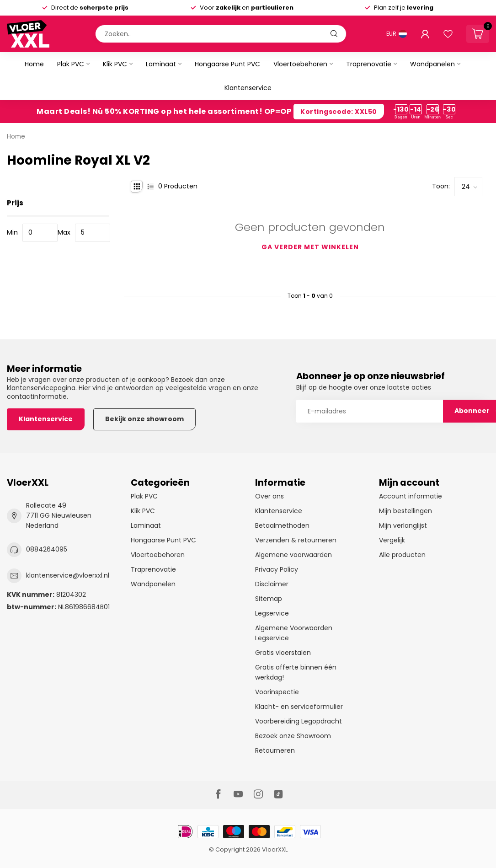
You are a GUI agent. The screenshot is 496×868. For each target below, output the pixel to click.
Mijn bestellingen (405, 511)
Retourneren (275, 750)
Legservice (272, 613)
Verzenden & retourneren (296, 540)
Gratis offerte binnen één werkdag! (296, 672)
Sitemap (269, 599)
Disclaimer (272, 584)
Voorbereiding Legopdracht (299, 721)
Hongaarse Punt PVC (227, 64)
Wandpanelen (432, 64)
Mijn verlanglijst (403, 525)
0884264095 (47, 549)
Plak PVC (71, 64)
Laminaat (161, 64)
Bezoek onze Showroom (293, 736)
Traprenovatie (369, 64)
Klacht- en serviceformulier (299, 707)
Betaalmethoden (282, 525)
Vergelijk (392, 540)
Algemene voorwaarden (293, 555)
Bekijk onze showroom (144, 419)
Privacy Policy (277, 569)
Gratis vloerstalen (283, 653)
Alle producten (402, 555)
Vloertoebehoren (300, 64)
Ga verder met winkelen (310, 247)
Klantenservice (248, 88)
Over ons (269, 496)
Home (34, 64)
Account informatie (411, 496)
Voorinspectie (277, 692)
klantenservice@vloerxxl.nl (68, 575)
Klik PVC (115, 64)
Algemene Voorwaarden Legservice (294, 633)
